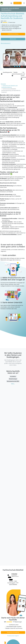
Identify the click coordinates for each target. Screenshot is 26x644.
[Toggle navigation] (24, 3)
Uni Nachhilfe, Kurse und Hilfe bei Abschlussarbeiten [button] (10, 9)
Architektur (13, 376)
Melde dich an (18, 3)
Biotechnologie (13, 379)
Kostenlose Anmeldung (13, 34)
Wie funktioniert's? (6, 43)
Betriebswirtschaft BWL (13, 381)
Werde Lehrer (13, 39)
